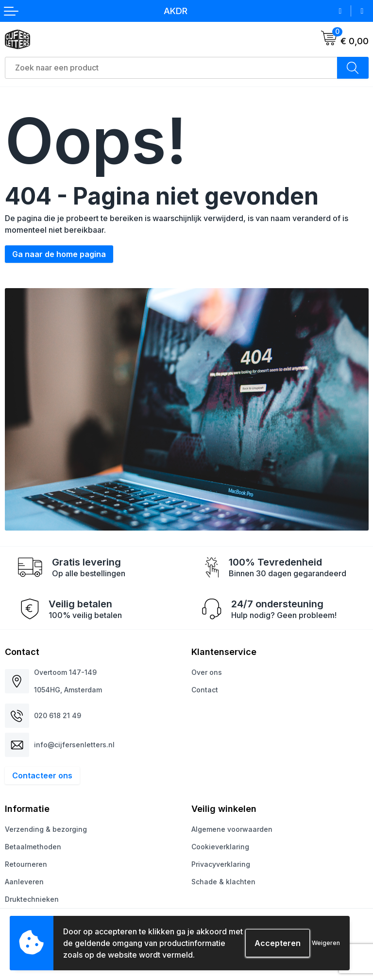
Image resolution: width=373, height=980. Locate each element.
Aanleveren (24, 882)
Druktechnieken (32, 899)
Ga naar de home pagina (59, 254)
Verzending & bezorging (46, 829)
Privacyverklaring (221, 864)
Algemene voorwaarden (232, 829)
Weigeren (326, 943)
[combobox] (171, 68)
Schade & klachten (223, 882)
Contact (205, 690)
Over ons (207, 672)
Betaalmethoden (33, 847)
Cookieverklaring (220, 847)
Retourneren (26, 864)
